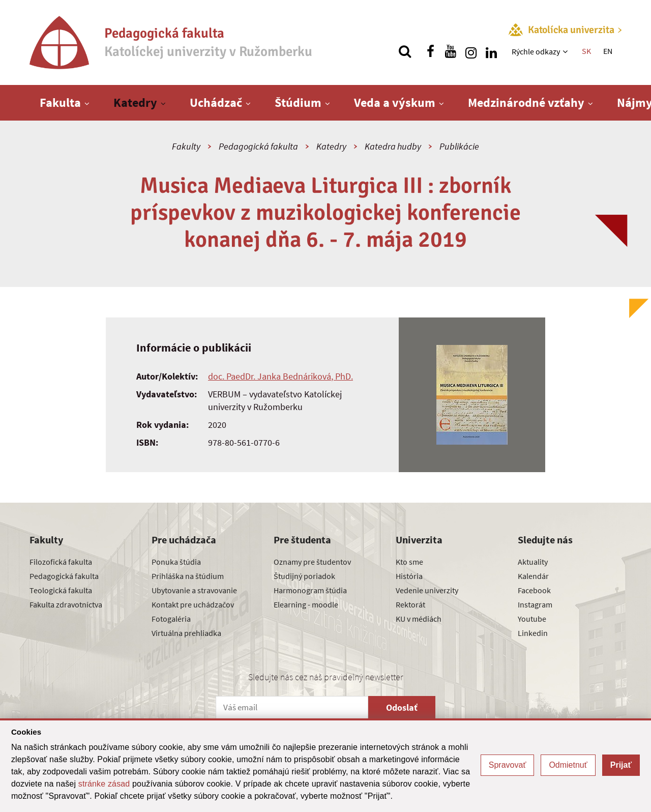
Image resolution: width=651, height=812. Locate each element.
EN (608, 51)
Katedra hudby (393, 146)
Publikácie (459, 146)
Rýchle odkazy (536, 51)
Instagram (535, 604)
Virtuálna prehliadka (186, 633)
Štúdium (298, 103)
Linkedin (533, 633)
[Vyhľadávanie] (405, 51)
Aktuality (533, 562)
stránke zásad (104, 784)
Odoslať (402, 707)
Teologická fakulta (61, 590)
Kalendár (533, 576)
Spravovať (508, 765)
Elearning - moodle (306, 604)
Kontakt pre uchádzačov (193, 604)
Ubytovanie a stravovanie (194, 590)
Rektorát (410, 604)
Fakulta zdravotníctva (66, 604)
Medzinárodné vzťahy (526, 103)
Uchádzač (216, 103)
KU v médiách (419, 619)
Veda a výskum (395, 103)
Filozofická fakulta (61, 562)
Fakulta (60, 103)
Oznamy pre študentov (312, 562)
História (409, 576)
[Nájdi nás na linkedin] (491, 51)
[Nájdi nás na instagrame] (471, 51)
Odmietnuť (568, 765)
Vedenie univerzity (427, 590)
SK (586, 51)
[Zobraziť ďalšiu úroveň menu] (566, 51)
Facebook (534, 590)
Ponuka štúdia (176, 562)
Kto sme (409, 562)
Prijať (621, 765)
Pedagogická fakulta (258, 146)
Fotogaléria (171, 619)
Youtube (532, 619)
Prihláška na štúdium (188, 576)
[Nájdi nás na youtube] (451, 51)
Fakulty (186, 146)
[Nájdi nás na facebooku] (430, 51)
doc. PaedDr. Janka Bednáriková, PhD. (280, 376)
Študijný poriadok (304, 576)
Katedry (135, 103)
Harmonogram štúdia (310, 590)
